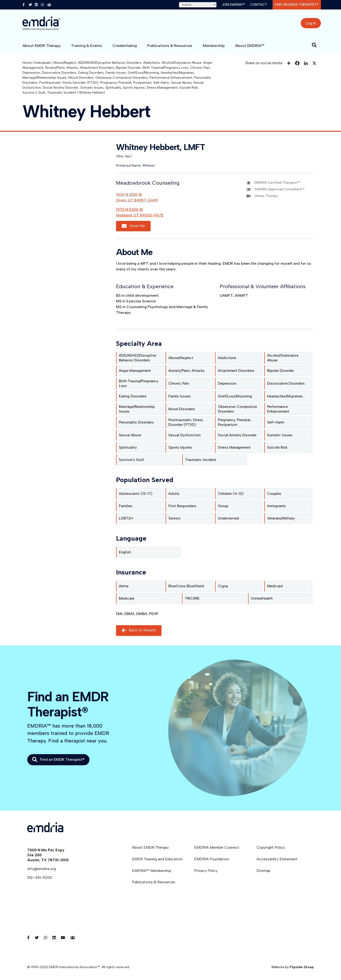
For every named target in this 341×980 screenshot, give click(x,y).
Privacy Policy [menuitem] (206, 871)
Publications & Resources (170, 46)
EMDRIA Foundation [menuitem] (212, 859)
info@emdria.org (42, 869)
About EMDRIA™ (250, 46)
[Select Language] (198, 5)
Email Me (133, 226)
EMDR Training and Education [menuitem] (157, 859)
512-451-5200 (40, 877)
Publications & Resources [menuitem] (154, 882)
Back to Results (139, 631)
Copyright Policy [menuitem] (271, 847)
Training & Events (87, 46)
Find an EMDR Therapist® (297, 5)
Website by (293, 967)
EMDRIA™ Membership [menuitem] (152, 871)
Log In (311, 23)
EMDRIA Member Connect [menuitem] (217, 847)
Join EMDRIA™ (233, 5)
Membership (214, 46)
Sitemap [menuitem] (263, 871)
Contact (259, 5)
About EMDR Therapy (42, 46)
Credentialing (125, 46)
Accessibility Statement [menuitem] (277, 859)
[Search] (314, 45)
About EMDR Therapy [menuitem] (150, 847)
